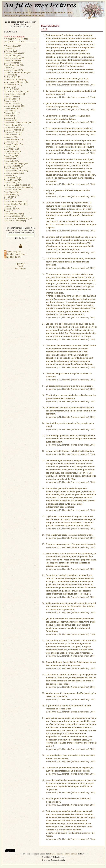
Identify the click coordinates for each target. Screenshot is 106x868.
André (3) (12, 147)
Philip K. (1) (11, 149)
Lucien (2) (10, 197)
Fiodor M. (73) (16, 171)
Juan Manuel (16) (16, 92)
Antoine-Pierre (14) (18, 218)
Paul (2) (11, 175)
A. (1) (12, 101)
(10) (9, 115)
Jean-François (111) (16, 202)
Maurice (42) (13, 180)
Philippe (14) (13, 108)
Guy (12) (12, 46)
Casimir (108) (15, 106)
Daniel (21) (12, 96)
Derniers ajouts (12, 252)
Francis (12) (14, 53)
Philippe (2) (12, 154)
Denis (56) (12, 151)
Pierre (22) (13, 132)
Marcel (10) (12, 192)
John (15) (12, 182)
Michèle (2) (14, 130)
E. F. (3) (13, 84)
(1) (10, 158)
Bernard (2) (13, 125)
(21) (10, 75)
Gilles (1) (12, 113)
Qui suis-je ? (60, 12)
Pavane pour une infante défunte (64, 854)
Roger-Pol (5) (13, 178)
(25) (16, 82)
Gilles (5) (12, 77)
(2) (10, 87)
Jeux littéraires (11, 16)
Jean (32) (11, 156)
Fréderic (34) (12, 56)
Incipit (21, 266)
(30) (10, 120)
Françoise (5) (13, 168)
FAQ (70, 12)
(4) (10, 48)
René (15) (12, 194)
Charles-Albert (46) (18, 123)
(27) (11, 118)
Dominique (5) (14, 173)
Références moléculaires (32, 16)
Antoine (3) (14, 127)
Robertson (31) (14, 65)
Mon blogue (21, 268)
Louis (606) (12, 209)
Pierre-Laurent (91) (17, 72)
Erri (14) (11, 89)
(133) (15, 94)
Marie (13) (14, 139)
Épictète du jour (13, 257)
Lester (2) (12, 99)
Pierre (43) (13, 190)
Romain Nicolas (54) (18, 187)
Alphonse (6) (13, 63)
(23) (10, 206)
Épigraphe (20, 264)
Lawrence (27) (14, 216)
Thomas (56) (15, 80)
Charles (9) (12, 60)
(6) (8, 199)
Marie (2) (14, 58)
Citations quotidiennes (15, 254)
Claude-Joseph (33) (16, 163)
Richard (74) (13, 70)
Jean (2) (10, 111)
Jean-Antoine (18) (18, 185)
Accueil (8, 12)
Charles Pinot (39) (16, 204)
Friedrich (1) (15, 221)
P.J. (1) (10, 68)
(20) (10, 51)
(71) (11, 137)
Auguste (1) (13, 166)
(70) (11, 142)
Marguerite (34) (14, 214)
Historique (47, 12)
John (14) (11, 161)
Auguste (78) (14, 144)
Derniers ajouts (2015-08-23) (27, 12)
